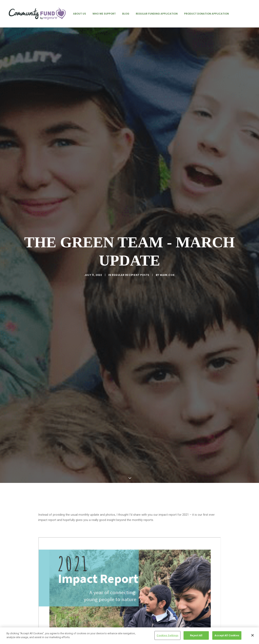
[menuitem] (80, 14)
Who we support (104, 14)
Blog (126, 14)
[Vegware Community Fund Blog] (37, 14)
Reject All (196, 636)
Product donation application (206, 14)
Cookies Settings (167, 636)
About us (80, 14)
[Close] (253, 636)
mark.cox (167, 251)
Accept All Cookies (227, 636)
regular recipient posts (131, 251)
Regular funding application (157, 14)
